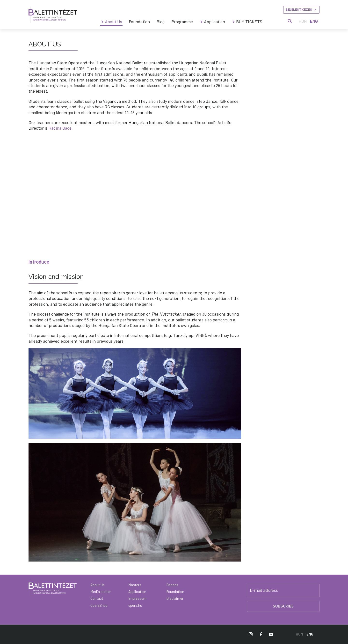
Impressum (137, 598)
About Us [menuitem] (113, 22)
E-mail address (264, 591)
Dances (172, 585)
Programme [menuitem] (182, 22)
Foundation (175, 592)
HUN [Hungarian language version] (303, 21)
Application (137, 592)
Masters (135, 585)
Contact (97, 598)
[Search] (290, 21)
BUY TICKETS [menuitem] (249, 22)
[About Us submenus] (102, 22)
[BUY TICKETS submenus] (234, 22)
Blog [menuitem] (161, 22)
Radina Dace (60, 128)
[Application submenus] (202, 22)
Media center (101, 592)
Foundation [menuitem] (139, 22)
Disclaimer (175, 598)
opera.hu (135, 605)
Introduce (39, 262)
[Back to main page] (53, 588)
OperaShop (99, 605)
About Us (98, 585)
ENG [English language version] (314, 21)
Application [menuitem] (214, 22)
